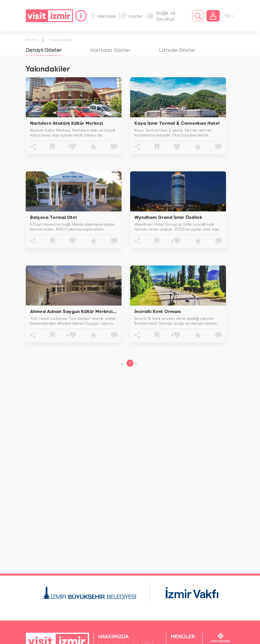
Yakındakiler (61, 40)
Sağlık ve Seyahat (161, 16)
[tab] (44, 50)
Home (31, 39)
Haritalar (104, 16)
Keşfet (132, 16)
